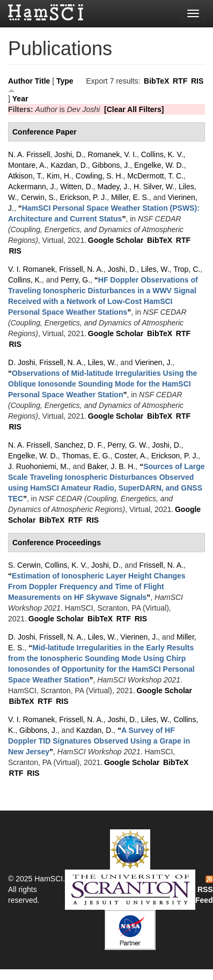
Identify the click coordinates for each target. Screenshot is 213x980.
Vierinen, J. (154, 362)
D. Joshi (22, 362)
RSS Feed (204, 890)
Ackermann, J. (32, 187)
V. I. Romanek (31, 269)
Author (20, 81)
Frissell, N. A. (81, 269)
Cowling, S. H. (100, 176)
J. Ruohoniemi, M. (38, 466)
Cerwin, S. (38, 197)
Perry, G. (75, 280)
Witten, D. (76, 187)
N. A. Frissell (29, 154)
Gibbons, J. (111, 165)
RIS (197, 81)
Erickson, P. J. (83, 197)
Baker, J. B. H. (111, 466)
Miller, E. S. (130, 197)
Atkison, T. (25, 176)
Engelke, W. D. (159, 165)
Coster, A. (131, 456)
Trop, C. (187, 269)
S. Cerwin (24, 565)
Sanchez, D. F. (79, 445)
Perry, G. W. (127, 445)
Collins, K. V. (162, 154)
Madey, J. (114, 187)
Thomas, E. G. (86, 456)
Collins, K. (25, 280)
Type (65, 81)
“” (102, 384)
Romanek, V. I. (112, 154)
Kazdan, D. (69, 165)
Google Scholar (116, 240)
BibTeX (156, 81)
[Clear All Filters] (134, 109)
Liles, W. (155, 269)
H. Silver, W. (154, 187)
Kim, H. (59, 176)
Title (43, 81)
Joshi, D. (69, 154)
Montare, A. (27, 165)
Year (20, 99)
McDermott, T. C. (155, 176)
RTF (180, 81)
